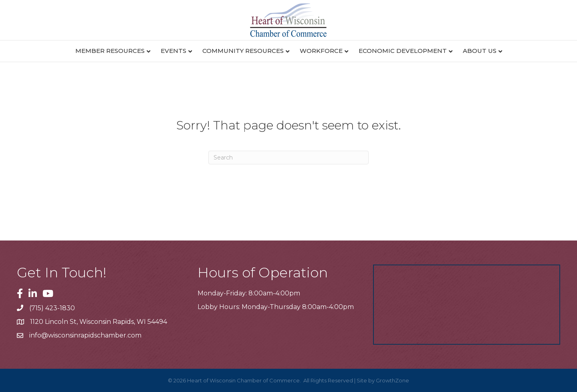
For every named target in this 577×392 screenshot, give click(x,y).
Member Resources (110, 51)
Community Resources (243, 51)
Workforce (321, 51)
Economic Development (403, 51)
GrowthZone (392, 380)
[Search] (288, 158)
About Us (480, 51)
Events (174, 51)
